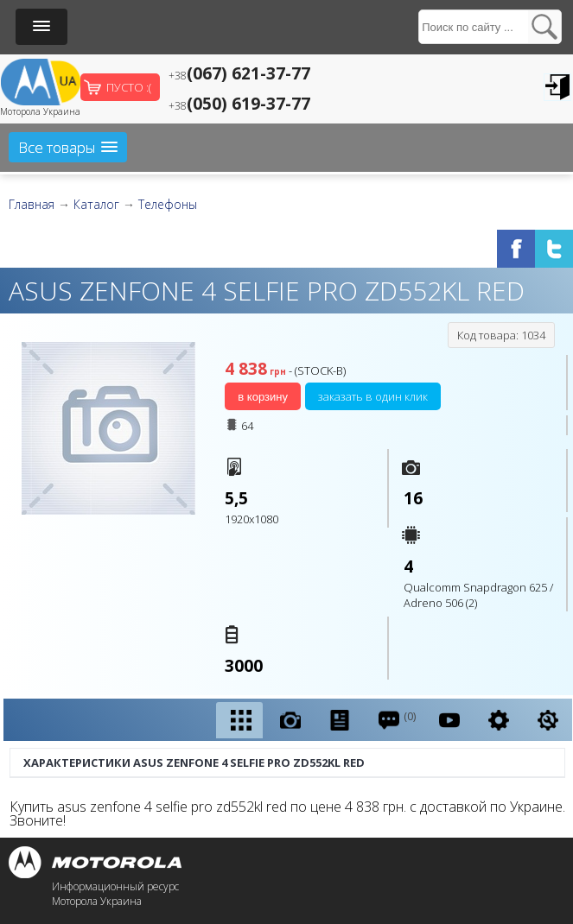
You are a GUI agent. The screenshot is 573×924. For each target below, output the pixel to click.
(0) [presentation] (396, 720)
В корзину (263, 397)
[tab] (239, 720)
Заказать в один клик (373, 396)
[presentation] (239, 721)
